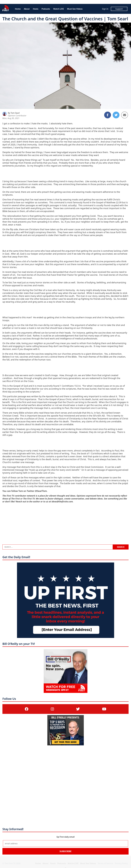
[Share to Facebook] (108, 115)
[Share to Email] (125, 115)
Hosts (36, 9)
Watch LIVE (59, 9)
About (27, 9)
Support (119, 9)
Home (18, 9)
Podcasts (46, 9)
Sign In (105, 9)
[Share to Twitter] (116, 115)
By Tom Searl (14, 113)
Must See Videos (75, 9)
